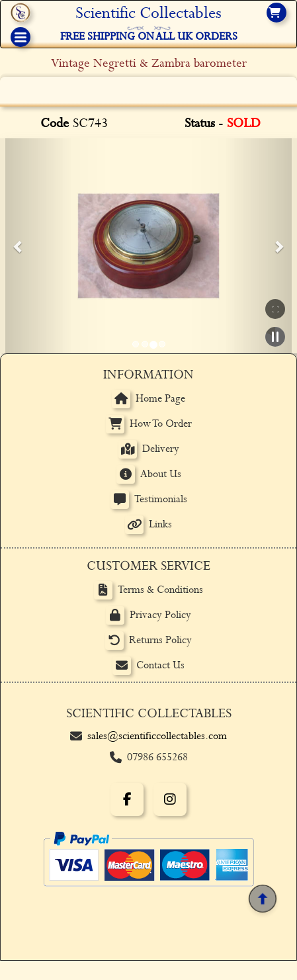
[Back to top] (263, 899)
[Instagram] (170, 799)
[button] (19, 246)
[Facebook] (127, 799)
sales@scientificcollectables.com (157, 736)
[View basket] (276, 13)
